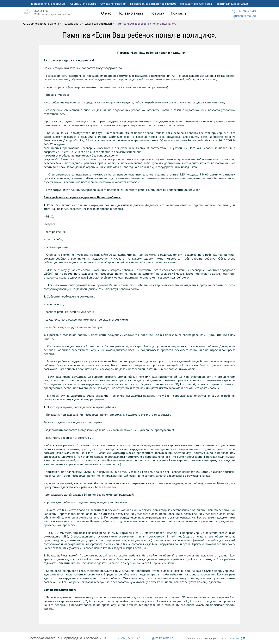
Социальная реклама (83, 4)
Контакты (179, 13)
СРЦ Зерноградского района (41, 24)
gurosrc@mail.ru (245, 16)
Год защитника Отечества (196, 4)
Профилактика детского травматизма (153, 4)
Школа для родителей (98, 24)
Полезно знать (130, 13)
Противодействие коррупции (48, 4)
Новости (157, 13)
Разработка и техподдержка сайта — (213, 638)
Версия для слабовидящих (233, 4)
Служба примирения (113, 4)
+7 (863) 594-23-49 (242, 11)
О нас (106, 13)
